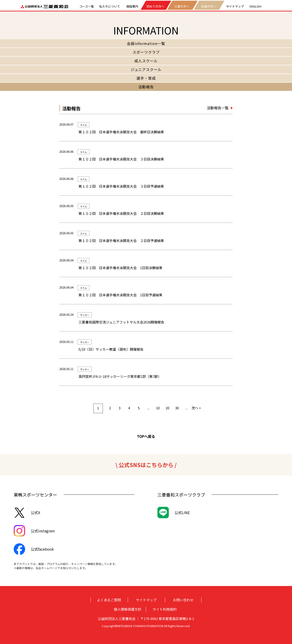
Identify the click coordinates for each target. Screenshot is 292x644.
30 (177, 408)
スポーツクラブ (146, 52)
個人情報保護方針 (128, 609)
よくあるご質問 (109, 600)
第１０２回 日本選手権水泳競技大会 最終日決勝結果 (121, 132)
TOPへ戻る (146, 436)
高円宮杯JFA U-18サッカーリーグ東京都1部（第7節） (120, 376)
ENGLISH (255, 6)
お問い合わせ (183, 600)
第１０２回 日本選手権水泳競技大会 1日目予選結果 (120, 295)
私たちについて (110, 6)
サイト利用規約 (165, 609)
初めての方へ (155, 6)
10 (158, 408)
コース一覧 (87, 6)
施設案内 (132, 6)
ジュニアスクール (146, 69)
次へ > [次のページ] (196, 408)
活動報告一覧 (218, 108)
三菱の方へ (182, 6)
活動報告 (146, 87)
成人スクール (146, 61)
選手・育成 (146, 78)
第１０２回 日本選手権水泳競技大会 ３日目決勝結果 (121, 159)
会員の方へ (208, 6)
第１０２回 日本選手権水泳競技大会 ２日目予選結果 (121, 241)
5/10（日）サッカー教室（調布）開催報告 (111, 349)
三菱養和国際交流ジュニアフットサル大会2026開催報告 (121, 322)
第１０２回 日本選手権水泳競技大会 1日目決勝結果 (120, 268)
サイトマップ (235, 6)
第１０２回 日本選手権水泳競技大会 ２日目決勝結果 (121, 213)
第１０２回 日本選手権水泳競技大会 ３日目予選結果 (121, 186)
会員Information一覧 (146, 43)
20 (167, 408)
